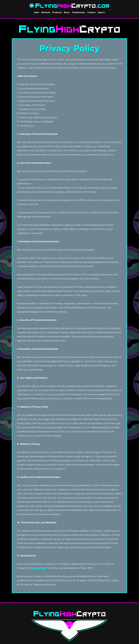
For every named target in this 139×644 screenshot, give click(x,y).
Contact (91, 12)
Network (46, 12)
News (67, 12)
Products (57, 12)
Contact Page (38, 570)
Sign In (101, 12)
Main (37, 12)
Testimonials (78, 12)
